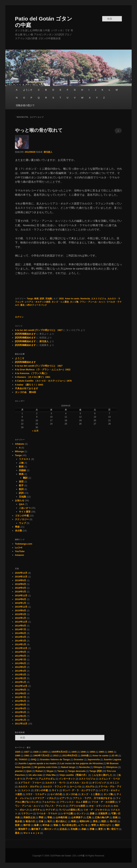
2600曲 (85, 756)
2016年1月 (21, 603)
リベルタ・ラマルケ (47, 814)
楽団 (21, 482)
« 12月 (35, 431)
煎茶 (17, 825)
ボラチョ (37, 810)
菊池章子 (23, 829)
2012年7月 (21, 697)
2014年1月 (21, 644)
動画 (21, 467)
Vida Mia (51, 775)
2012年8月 (21, 693)
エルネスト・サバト (56, 783)
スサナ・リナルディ (36, 794)
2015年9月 (21, 611)
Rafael (39, 771)
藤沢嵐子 (36, 829)
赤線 (84, 829)
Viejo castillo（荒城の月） (74, 775)
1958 (92, 752)
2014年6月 (21, 633)
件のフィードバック (37, 305)
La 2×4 (19, 548)
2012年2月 (21, 716)
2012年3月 (21, 712)
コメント (26, 790)
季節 (17, 527)
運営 (100, 829)
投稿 (115, 817)
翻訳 (25, 478)
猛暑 (36, 825)
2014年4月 (21, 637)
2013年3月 (21, 675)
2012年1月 (21, 720)
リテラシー (27, 814)
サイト (55, 790)
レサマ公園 (67, 814)
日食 (41, 821)
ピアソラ (64, 798)
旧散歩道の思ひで (25, 105)
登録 (56, 825)
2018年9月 (21, 584)
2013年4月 (21, 671)
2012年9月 (21, 690)
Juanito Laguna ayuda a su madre (37, 763)
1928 (36, 752)
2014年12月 (21, 622)
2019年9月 (21, 580)
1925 (18, 752)
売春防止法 (29, 817)
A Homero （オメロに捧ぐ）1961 (33, 377)
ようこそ (28, 90)
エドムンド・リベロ (109, 779)
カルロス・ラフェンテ (54, 787)
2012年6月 (21, 701)
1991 (27, 756)
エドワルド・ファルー (30, 783)
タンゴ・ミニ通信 (60, 302)
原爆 (92, 814)
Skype (50, 771)
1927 (27, 752)
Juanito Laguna (112, 759)
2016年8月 (21, 599)
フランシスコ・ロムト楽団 (73, 802)
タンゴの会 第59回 (26, 392)
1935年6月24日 (59, 752)
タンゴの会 (72, 794)
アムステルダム (47, 779)
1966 (110, 752)
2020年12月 (21, 573)
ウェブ (22, 523)
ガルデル (90, 787)
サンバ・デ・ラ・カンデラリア (79, 790)
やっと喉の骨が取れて (39, 130)
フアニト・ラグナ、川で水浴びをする (92, 798)
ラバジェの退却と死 (69, 810)
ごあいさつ (25, 508)
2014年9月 (21, 626)
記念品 (63, 829)
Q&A (21, 504)
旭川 (50, 821)
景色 (95, 821)
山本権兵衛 (61, 817)
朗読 (104, 821)
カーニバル (76, 787)
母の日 (113, 821)
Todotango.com (24, 544)
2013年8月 (21, 656)
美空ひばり (105, 825)
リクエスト (25, 459)
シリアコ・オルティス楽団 (37, 302)
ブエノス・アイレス (55, 806)
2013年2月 (21, 678)
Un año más (35, 775)
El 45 (115, 756)
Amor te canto (72, 299)
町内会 (46, 825)
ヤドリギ (50, 810)
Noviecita (85, 299)
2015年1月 (21, 618)
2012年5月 (21, 705)
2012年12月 (21, 686)
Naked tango (68, 767)
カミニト (115, 783)
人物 (21, 463)
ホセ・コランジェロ (99, 806)
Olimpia (98, 767)
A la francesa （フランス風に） (32, 373)
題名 (22, 305)
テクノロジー (22, 519)
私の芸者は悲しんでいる (75, 825)
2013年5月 (21, 667)
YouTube (20, 551)
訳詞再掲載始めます (25, 334)
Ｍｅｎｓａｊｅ (31, 833)
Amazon (20, 555)
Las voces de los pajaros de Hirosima (82, 763)
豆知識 (49, 299)
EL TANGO (21, 759)
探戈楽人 (48, 152)
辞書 (92, 829)
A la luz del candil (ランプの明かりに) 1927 (39, 330)
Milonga (19, 451)
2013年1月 (21, 682)
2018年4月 (21, 588)
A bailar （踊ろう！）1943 (29, 385)
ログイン (19, 317)
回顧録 (22, 470)
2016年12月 (21, 596)
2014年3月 (21, 641)
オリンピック (99, 783)
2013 (56, 756)
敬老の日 (30, 821)
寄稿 (50, 817)
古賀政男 (103, 814)
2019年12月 (21, 577)
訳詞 (42, 299)
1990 (18, 756)
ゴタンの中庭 (22, 516)
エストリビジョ (99, 299)
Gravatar (79, 759)
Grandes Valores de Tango (55, 759)
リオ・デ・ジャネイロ (95, 810)
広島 (89, 817)
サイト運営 (25, 512)
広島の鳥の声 (102, 817)
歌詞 (21, 489)
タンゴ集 (74, 302)
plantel (19, 771)
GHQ (34, 759)
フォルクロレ (49, 802)
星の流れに (61, 821)
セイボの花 (56, 794)
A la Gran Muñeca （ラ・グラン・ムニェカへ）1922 (43, 370)
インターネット (67, 779)
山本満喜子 (77, 817)
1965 (101, 752)
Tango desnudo (77, 771)
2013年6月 (21, 663)
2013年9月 (21, 652)
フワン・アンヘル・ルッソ (92, 302)
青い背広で (112, 829)
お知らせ (20, 500)
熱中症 (27, 825)
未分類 (18, 531)
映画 (36, 299)
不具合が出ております (27, 388)
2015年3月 (21, 614)
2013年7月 (21, 660)
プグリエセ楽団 (77, 806)
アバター (30, 779)
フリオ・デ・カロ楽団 (103, 802)
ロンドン (81, 814)
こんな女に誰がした (102, 775)
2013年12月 (21, 648)
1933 (61, 299)
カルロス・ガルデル (29, 787)
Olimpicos (112, 767)
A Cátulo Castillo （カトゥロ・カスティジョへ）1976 (43, 381)
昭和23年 (84, 821)
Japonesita (93, 759)
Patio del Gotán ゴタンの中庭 (70, 856)
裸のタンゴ (50, 829)
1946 (83, 752)
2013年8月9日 (70, 756)
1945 (74, 752)
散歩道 (18, 821)
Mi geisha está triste (46, 767)
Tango (30, 299)
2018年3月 (21, 592)
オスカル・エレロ (79, 783)
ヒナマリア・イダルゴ (44, 798)
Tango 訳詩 (96, 771)
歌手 (21, 485)
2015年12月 (21, 607)
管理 (93, 825)
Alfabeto (20, 444)
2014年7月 (21, 629)
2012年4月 (21, 708)
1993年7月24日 (41, 756)
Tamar (61, 771)
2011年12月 (21, 724)
